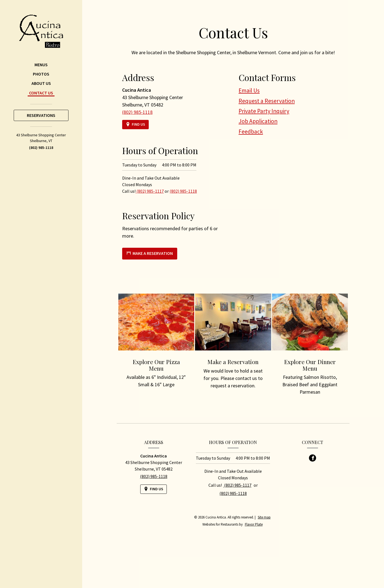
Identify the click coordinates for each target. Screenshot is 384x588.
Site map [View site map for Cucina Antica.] (264, 517)
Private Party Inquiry (264, 111)
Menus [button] (41, 65)
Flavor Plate (254, 524)
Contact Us (41, 93)
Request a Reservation (267, 101)
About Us (41, 83)
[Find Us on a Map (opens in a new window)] (135, 124)
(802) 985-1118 (183, 191)
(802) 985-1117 (150, 191)
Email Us (249, 90)
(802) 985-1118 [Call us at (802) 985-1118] (41, 148)
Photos (41, 74)
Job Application (258, 121)
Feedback (251, 132)
